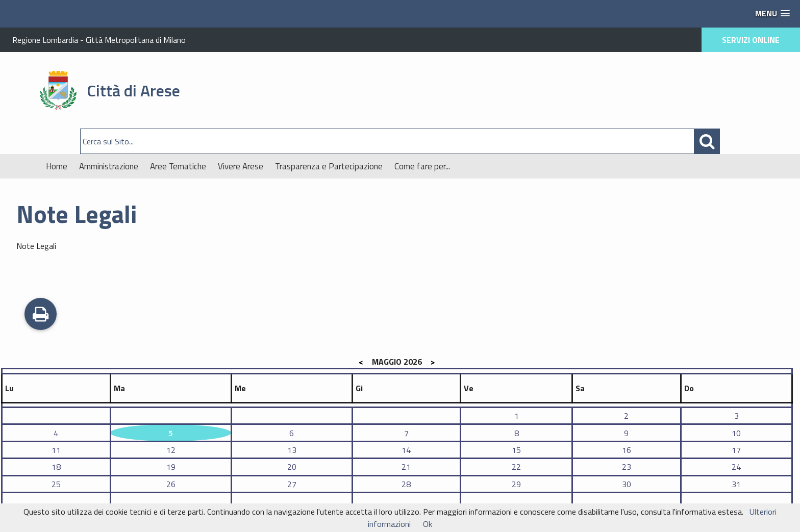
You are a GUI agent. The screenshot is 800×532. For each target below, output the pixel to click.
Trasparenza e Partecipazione (329, 166)
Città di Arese (133, 90)
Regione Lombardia (45, 40)
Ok (428, 524)
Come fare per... (422, 166)
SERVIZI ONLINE (751, 40)
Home (57, 166)
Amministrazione (109, 166)
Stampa (41, 315)
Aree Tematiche (178, 166)
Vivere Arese (241, 166)
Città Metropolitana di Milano (136, 40)
